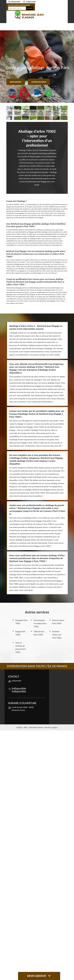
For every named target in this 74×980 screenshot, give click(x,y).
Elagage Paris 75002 (20, 633)
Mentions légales (51, 727)
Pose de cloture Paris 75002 (58, 622)
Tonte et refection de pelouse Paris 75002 (21, 647)
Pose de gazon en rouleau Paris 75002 (40, 623)
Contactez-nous (39, 82)
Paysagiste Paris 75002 (21, 622)
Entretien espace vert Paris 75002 (57, 635)
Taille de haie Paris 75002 (39, 633)
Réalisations (16, 82)
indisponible (14, 2)
